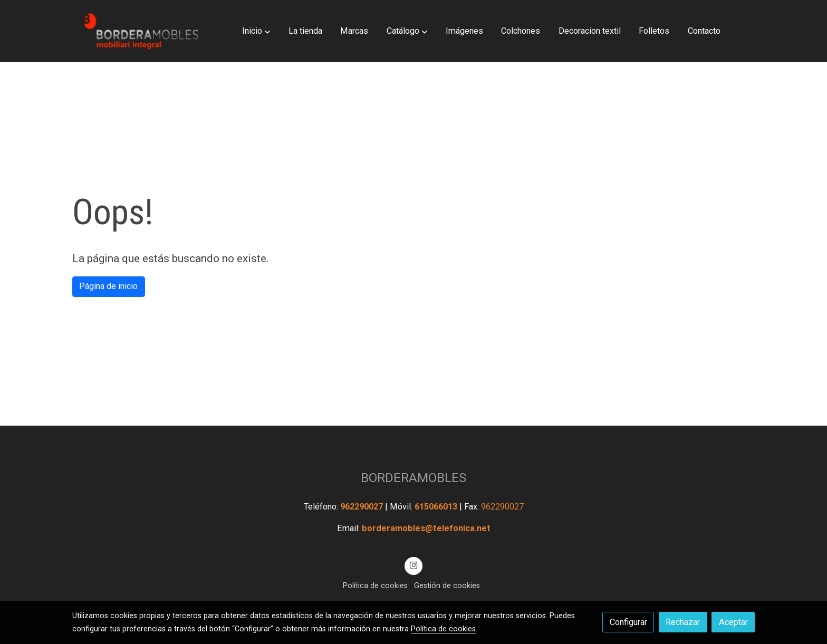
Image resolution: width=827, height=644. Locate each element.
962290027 (363, 507)
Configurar (628, 622)
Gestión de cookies (447, 585)
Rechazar (683, 622)
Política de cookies (375, 585)
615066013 (437, 507)
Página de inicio (108, 286)
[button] (256, 31)
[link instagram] (414, 565)
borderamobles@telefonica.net (426, 528)
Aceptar (733, 622)
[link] (140, 31)
